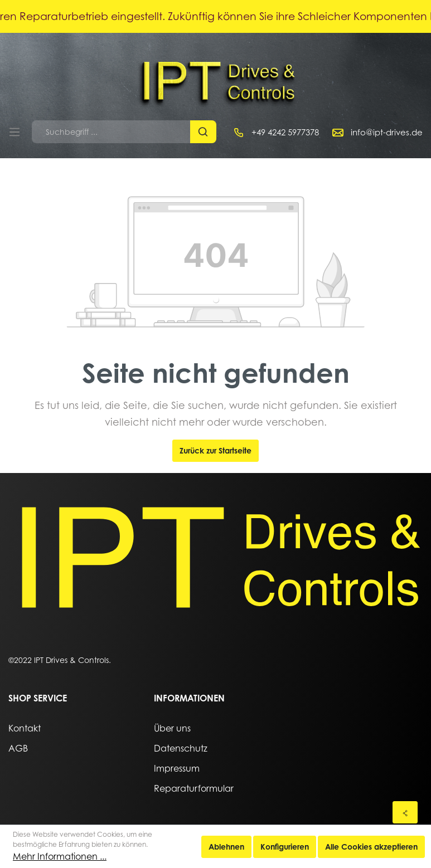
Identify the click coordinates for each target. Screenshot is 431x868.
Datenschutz (181, 748)
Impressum (177, 768)
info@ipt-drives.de (387, 132)
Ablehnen (226, 847)
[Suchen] (203, 132)
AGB (18, 748)
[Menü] (14, 132)
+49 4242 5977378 (285, 132)
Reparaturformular (194, 788)
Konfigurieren (285, 847)
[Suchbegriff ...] (111, 132)
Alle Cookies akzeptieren (371, 847)
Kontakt (25, 728)
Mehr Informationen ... (60, 856)
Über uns (172, 728)
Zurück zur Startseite (215, 450)
